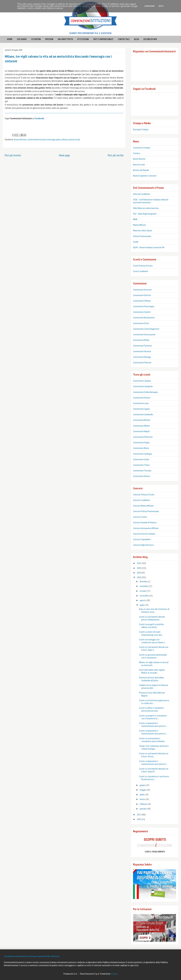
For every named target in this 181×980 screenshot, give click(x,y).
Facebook (39, 118)
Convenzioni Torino (141, 465)
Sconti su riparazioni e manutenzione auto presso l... (153, 724)
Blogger (114, 974)
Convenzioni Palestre (142, 362)
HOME (10, 39)
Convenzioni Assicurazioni (144, 334)
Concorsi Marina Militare (143, 506)
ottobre (143, 591)
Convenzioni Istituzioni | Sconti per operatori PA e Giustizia (32, 956)
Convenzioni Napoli (141, 431)
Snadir (136, 242)
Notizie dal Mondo (141, 170)
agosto (143, 600)
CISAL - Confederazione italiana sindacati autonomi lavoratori (151, 201)
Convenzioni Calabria (142, 381)
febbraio (144, 804)
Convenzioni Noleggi (142, 357)
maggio (143, 790)
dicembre (144, 581)
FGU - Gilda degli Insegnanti (145, 214)
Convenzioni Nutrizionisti (144, 317)
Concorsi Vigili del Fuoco (143, 545)
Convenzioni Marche (142, 420)
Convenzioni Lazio (141, 403)
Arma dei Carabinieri (141, 194)
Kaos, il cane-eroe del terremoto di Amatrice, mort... (154, 610)
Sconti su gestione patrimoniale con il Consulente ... (153, 656)
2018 (139, 577)
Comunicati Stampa (142, 148)
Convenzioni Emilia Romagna (145, 392)
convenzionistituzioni (37, 139)
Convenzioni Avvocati (142, 290)
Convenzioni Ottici (141, 323)
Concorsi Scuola (140, 517)
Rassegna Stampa (141, 129)
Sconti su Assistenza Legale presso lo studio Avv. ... (154, 702)
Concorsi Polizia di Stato (144, 494)
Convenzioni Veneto (142, 476)
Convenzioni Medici (141, 340)
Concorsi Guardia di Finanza (145, 522)
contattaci (124, 39)
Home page (64, 155)
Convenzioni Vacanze (142, 351)
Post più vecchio (116, 155)
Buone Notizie (20, 139)
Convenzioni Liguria (141, 409)
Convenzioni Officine (142, 301)
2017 (139, 814)
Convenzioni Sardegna (143, 454)
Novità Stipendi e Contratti (145, 176)
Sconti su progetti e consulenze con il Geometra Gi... (153, 717)
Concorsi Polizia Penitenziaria (146, 511)
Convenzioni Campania (143, 386)
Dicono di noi (150, 39)
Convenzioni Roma (141, 448)
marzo (143, 799)
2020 (139, 568)
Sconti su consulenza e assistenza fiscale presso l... (154, 778)
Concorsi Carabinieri (141, 500)
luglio (142, 605)
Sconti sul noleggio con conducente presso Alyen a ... (153, 641)
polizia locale (74, 139)
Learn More (150, 6)
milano (65, 139)
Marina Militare (139, 225)
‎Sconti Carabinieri (141, 271)
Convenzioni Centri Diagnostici (146, 329)
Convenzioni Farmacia (142, 346)
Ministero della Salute (143, 230)
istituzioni (83, 39)
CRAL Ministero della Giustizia (146, 208)
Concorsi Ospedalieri (142, 539)
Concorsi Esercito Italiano (144, 534)
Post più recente (13, 155)
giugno (143, 785)
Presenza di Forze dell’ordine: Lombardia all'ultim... (152, 679)
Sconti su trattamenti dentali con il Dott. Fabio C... (154, 648)
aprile (142, 794)
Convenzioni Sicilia (141, 459)
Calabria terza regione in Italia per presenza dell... (154, 686)
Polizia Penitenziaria (142, 236)
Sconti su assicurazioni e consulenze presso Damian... (152, 740)
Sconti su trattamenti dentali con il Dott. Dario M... (154, 770)
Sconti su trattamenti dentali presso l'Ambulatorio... (152, 618)
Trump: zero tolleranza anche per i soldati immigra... (154, 747)
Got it (161, 6)
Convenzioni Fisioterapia (144, 306)
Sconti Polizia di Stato (143, 266)
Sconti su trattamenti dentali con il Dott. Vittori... (154, 755)
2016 (139, 819)
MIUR (135, 219)
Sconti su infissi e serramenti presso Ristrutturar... (151, 709)
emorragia (51, 139)
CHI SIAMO (22, 39)
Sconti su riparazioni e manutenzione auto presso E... (153, 762)
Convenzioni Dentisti (142, 295)
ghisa (59, 139)
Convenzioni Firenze (142, 398)
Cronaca (137, 153)
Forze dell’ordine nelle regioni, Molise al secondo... (152, 671)
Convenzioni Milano (141, 426)
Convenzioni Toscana (142, 470)
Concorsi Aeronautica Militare (146, 528)
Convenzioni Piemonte (143, 437)
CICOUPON (36, 39)
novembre (144, 586)
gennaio (143, 809)
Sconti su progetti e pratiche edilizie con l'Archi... (151, 626)
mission (49, 39)
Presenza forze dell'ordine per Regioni (152, 694)
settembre (144, 596)
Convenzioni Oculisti (142, 312)
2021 (139, 563)
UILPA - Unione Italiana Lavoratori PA (149, 247)
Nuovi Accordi (139, 164)
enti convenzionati (103, 39)
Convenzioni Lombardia (143, 414)
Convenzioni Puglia (141, 442)
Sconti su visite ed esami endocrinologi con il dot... (151, 633)
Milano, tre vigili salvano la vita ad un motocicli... (154, 664)
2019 (139, 573)
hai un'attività (65, 39)
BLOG (137, 39)
